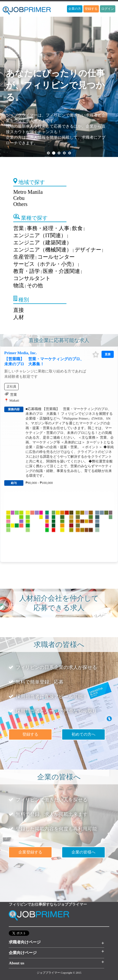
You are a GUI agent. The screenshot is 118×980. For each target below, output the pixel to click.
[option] (59, 87)
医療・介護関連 (61, 271)
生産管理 (24, 257)
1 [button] (48, 153)
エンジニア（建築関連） (43, 242)
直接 (19, 310)
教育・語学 (27, 271)
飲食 (77, 228)
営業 (19, 228)
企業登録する (30, 852)
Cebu (19, 198)
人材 (19, 317)
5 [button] (70, 153)
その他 (35, 285)
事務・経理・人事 (48, 228)
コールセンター (56, 257)
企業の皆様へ (83, 852)
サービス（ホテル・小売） (45, 264)
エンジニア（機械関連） (43, 250)
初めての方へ (83, 734)
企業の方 (75, 9)
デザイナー (88, 250)
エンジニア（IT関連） (40, 235)
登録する (91, 9)
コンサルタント (32, 278)
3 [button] (59, 153)
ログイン (108, 9)
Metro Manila (28, 192)
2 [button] (54, 153)
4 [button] (64, 153)
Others (20, 204)
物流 (19, 285)
